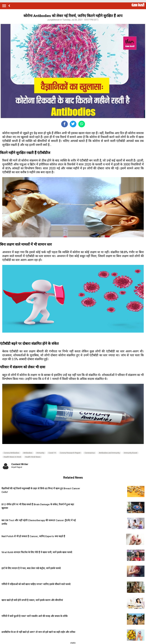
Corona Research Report (70, 453)
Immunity (40, 453)
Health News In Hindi (12, 457)
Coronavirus (90, 453)
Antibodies (28, 453)
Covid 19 (52, 453)
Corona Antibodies (11, 453)
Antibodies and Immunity (109, 453)
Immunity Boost (131, 453)
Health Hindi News (33, 457)
